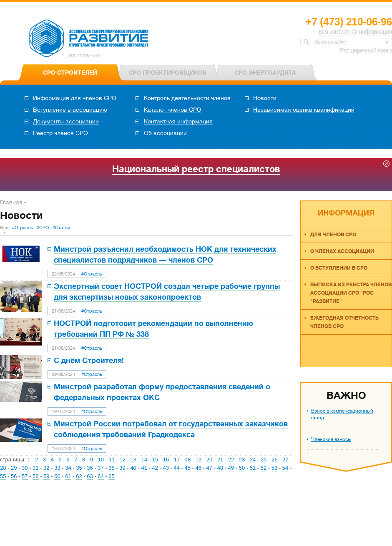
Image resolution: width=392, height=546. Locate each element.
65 (111, 476)
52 (264, 468)
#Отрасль (23, 228)
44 (177, 468)
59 (46, 476)
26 (274, 460)
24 (253, 460)
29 (14, 468)
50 (242, 468)
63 (90, 476)
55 (3, 476)
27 (285, 460)
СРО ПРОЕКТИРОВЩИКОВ (168, 73)
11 (112, 460)
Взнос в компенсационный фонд (342, 414)
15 (155, 460)
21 (220, 460)
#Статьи (61, 228)
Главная (11, 202)
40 (133, 468)
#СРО (43, 228)
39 (122, 468)
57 (25, 476)
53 (274, 468)
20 (209, 460)
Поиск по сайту (331, 42)
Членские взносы (331, 439)
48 (220, 468)
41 (144, 468)
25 (264, 460)
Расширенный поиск (366, 50)
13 (133, 460)
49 (231, 468)
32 (46, 468)
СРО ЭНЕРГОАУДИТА (265, 73)
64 (101, 476)
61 (68, 476)
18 (188, 460)
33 (57, 468)
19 (199, 460)
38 (111, 468)
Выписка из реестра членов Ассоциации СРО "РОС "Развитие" (351, 293)
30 (25, 468)
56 (14, 476)
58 (35, 476)
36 (90, 468)
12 (123, 460)
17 (177, 460)
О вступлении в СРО (339, 268)
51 (253, 468)
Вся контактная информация (355, 32)
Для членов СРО (333, 235)
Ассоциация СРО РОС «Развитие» (89, 39)
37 (101, 468)
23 (242, 460)
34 (68, 468)
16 (166, 460)
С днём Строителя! (89, 361)
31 (35, 468)
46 (199, 468)
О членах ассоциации (342, 251)
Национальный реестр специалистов (196, 169)
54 (285, 468)
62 (79, 476)
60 (57, 476)
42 (155, 468)
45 (188, 468)
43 (166, 468)
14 (144, 460)
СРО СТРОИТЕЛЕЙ (70, 73)
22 (231, 460)
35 (79, 468)
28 (3, 468)
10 (101, 460)
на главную (84, 55)
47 (209, 468)
